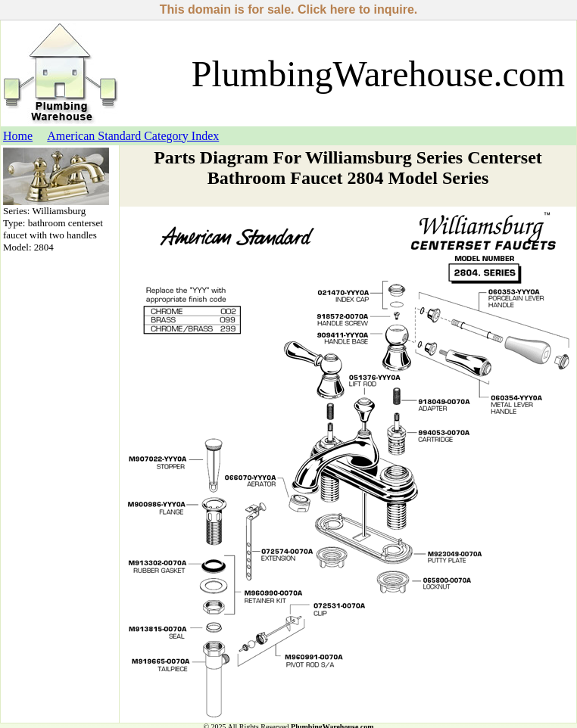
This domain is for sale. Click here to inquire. (289, 9)
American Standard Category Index (133, 136)
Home (18, 136)
